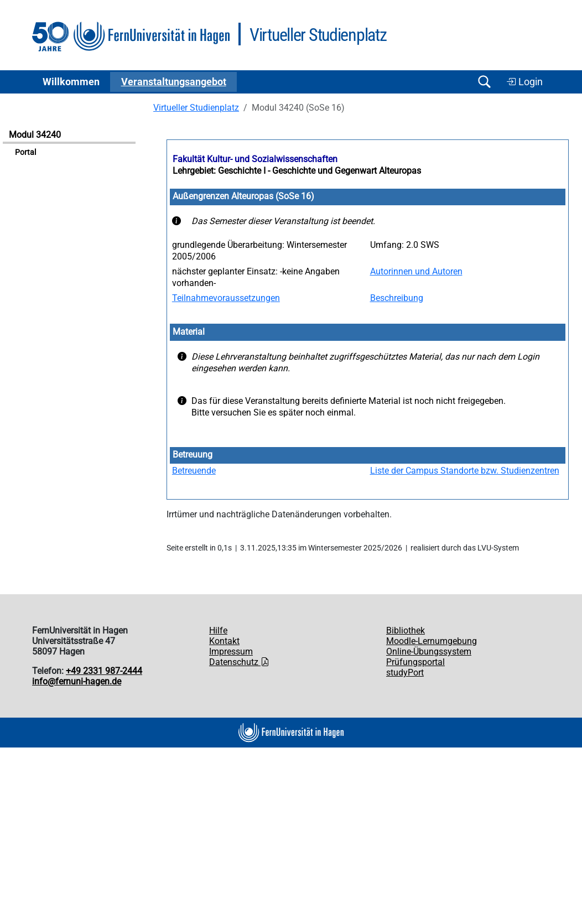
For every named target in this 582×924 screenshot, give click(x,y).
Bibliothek (406, 630)
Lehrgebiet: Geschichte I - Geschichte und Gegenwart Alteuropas (297, 171)
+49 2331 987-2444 (104, 671)
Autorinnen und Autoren (416, 271)
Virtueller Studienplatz (196, 108)
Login (524, 82)
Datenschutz (239, 662)
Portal (25, 152)
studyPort (405, 673)
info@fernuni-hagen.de (77, 681)
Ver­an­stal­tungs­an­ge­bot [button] (174, 82)
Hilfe (218, 630)
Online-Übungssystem (429, 652)
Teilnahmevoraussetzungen (226, 298)
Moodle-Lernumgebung (432, 641)
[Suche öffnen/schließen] (484, 82)
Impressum (231, 652)
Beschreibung (397, 298)
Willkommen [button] (71, 82)
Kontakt (224, 641)
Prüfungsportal (415, 662)
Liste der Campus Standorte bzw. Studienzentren (465, 471)
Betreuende (194, 471)
